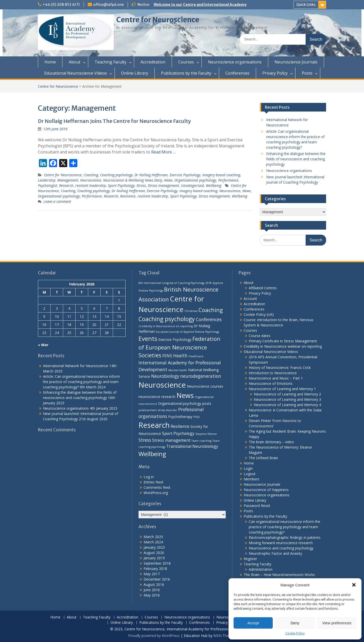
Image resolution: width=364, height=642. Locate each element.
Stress (141, 185)
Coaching (91, 175)
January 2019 (154, 558)
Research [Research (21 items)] (154, 425)
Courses (186, 62)
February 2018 (155, 569)
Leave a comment (57, 201)
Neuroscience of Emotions (271, 383)
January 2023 (154, 547)
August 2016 (154, 584)
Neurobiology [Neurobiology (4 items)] (165, 376)
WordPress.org (156, 493)
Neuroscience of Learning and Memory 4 (287, 405)
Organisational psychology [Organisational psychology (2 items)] (180, 403)
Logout (250, 474)
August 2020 (154, 553)
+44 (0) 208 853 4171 (61, 5)
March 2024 (153, 542)
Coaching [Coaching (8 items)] (211, 310)
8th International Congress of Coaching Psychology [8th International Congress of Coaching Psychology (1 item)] (172, 283)
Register (250, 559)
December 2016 (157, 579)
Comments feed (157, 487)
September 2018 (157, 563)
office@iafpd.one (109, 5)
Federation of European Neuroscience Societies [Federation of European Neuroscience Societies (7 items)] (179, 347)
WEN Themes (225, 636)
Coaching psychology (116, 175)
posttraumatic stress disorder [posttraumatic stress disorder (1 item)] (158, 410)
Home (50, 62)
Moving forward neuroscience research (281, 543)
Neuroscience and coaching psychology (281, 548)
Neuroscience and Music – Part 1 (276, 378)
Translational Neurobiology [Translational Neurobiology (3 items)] (192, 446)
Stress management (163, 185)
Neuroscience (91, 180)
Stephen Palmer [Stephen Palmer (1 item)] (206, 434)
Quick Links (306, 5)
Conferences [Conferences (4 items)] (209, 319)
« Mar (43, 345)
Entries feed (153, 482)
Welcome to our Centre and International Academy (200, 5)
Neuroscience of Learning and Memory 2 (287, 394)
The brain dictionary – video (271, 442)
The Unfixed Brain (263, 458)
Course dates (260, 336)
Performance (228, 180)
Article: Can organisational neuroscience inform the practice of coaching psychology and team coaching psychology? (82, 382)
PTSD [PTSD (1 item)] (197, 417)
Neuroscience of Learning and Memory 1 (282, 389)
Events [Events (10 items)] (148, 339)
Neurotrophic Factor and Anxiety (275, 553)
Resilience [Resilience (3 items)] (180, 426)
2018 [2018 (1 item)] (209, 283)
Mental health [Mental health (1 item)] (178, 370)
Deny (295, 623)
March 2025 (153, 537)
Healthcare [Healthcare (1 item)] (196, 356)
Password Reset (257, 506)
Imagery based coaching (221, 175)
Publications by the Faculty (186, 73)
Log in (149, 477)
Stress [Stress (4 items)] (145, 440)
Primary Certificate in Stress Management (283, 341)
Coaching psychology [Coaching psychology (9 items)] (167, 319)
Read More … (163, 152)
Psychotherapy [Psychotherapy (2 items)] (180, 417)
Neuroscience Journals (296, 62)
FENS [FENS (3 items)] (167, 356)
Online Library (135, 73)
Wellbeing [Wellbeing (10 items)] (152, 454)
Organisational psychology (195, 180)
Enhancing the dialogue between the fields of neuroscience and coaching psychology (296, 159)
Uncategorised (192, 185)
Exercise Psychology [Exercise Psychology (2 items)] (175, 339)
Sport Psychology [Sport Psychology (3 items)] (178, 433)
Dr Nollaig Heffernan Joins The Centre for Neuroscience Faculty (114, 121)
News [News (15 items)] (185, 395)
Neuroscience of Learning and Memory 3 (287, 399)
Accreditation (153, 62)
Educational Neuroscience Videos (76, 73)
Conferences (237, 73)
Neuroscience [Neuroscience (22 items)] (162, 385)
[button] (354, 585)
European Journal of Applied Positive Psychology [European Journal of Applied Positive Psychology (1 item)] (187, 332)
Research (66, 185)
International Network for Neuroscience (76, 366)
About (75, 62)
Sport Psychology (121, 185)
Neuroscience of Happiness (266, 490)
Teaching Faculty (110, 62)
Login (248, 468)
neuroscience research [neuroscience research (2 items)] (157, 397)
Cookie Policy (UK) (259, 314)
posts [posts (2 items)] (207, 403)
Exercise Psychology (185, 175)
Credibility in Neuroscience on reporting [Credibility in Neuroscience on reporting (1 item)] (166, 326)
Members (252, 479)
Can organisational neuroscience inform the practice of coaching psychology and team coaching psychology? (285, 527)
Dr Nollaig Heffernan (151, 175)
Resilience (128, 196)
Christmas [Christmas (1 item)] (191, 311)
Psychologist (48, 185)
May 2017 (152, 574)
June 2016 (152, 590)
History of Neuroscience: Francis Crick (280, 368)
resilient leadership (91, 185)
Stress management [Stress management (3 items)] (171, 440)
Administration (261, 569)
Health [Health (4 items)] (180, 356)
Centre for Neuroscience (158, 20)
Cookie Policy (295, 633)
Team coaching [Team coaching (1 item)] (201, 441)
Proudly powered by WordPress (154, 636)
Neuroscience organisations (235, 62)
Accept (253, 623)
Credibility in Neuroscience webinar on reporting (283, 346)
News (168, 180)
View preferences (337, 623)
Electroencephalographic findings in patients (285, 537)
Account (250, 298)
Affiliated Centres (263, 288)
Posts (307, 73)
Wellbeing (213, 185)
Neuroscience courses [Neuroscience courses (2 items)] (205, 386)
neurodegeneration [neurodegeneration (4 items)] (201, 376)
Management (68, 180)
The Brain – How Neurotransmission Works (279, 575)
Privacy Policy (275, 73)
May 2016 (152, 595)
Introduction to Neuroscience (273, 373)
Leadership (47, 180)
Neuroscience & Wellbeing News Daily (133, 180)
